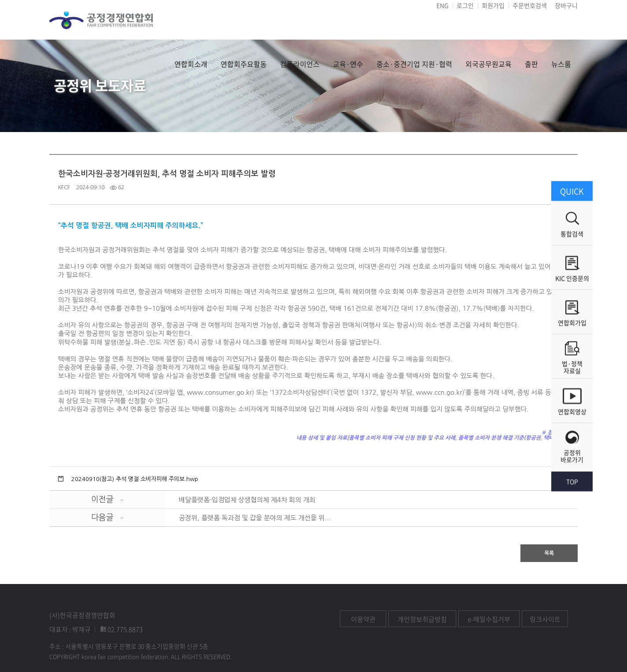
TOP (572, 481)
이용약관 (363, 619)
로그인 (465, 5)
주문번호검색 (530, 5)
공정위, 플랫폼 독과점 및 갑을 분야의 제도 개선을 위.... (255, 518)
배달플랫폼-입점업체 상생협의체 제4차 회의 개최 (247, 500)
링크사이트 (545, 619)
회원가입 (493, 5)
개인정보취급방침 (422, 619)
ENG (443, 5)
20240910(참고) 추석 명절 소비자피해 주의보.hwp (135, 479)
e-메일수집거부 (489, 619)
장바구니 (566, 5)
